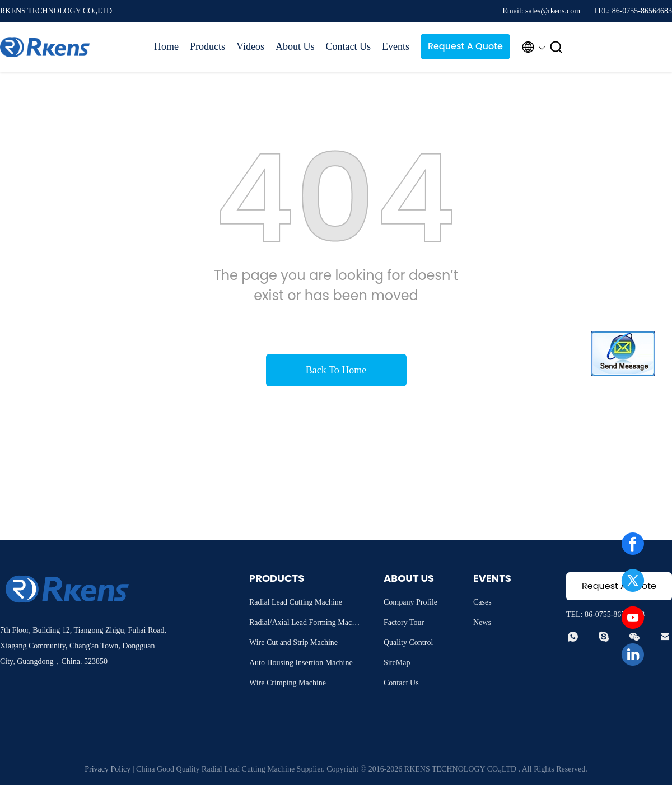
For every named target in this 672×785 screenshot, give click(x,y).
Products (207, 46)
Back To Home (336, 370)
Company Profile (410, 602)
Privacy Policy (108, 769)
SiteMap (397, 663)
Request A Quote (465, 46)
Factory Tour (404, 622)
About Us (295, 46)
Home (166, 46)
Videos (250, 46)
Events (396, 46)
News (482, 622)
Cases (482, 602)
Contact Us (348, 46)
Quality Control (408, 643)
